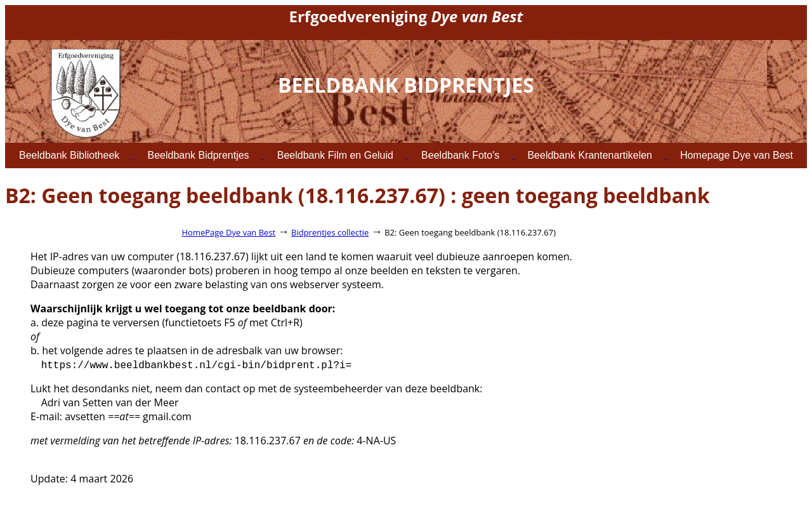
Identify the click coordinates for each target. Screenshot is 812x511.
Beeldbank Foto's (460, 155)
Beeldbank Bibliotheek (69, 155)
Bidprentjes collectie (330, 232)
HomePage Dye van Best (229, 232)
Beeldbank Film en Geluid (335, 155)
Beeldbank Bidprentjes (198, 155)
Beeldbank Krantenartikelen (590, 155)
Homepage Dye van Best (737, 155)
